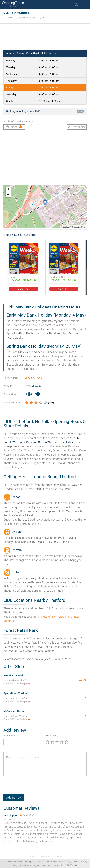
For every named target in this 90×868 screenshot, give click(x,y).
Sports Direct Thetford (16, 693)
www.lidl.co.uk (33, 386)
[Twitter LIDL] (31, 394)
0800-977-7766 (33, 378)
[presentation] (30, 787)
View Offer (24, 289)
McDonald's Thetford (15, 711)
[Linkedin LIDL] (40, 394)
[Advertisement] (45, 38)
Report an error (77, 127)
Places (32, 857)
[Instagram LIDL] (36, 394)
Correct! (14, 127)
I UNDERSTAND (69, 865)
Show (80, 111)
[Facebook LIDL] (27, 394)
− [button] (8, 195)
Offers (59, 857)
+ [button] (8, 190)
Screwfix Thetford (13, 675)
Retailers (45, 857)
